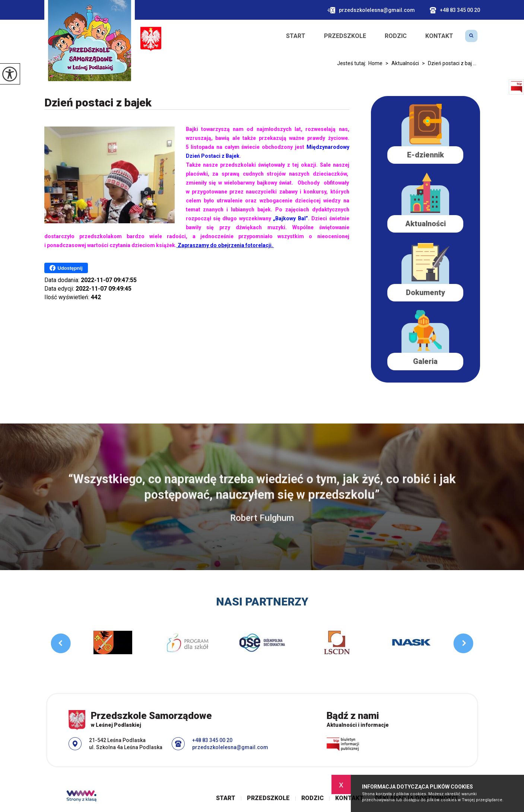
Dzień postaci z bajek (98, 103)
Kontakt (439, 36)
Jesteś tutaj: (353, 63)
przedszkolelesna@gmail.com (371, 10)
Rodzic (396, 36)
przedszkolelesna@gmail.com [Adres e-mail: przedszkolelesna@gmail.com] (230, 747)
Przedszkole (345, 36)
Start (296, 36)
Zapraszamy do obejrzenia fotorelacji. (225, 245)
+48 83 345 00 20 (455, 10)
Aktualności (401, 63)
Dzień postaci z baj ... (448, 63)
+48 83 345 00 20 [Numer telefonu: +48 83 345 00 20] (212, 740)
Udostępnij (66, 268)
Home (375, 63)
